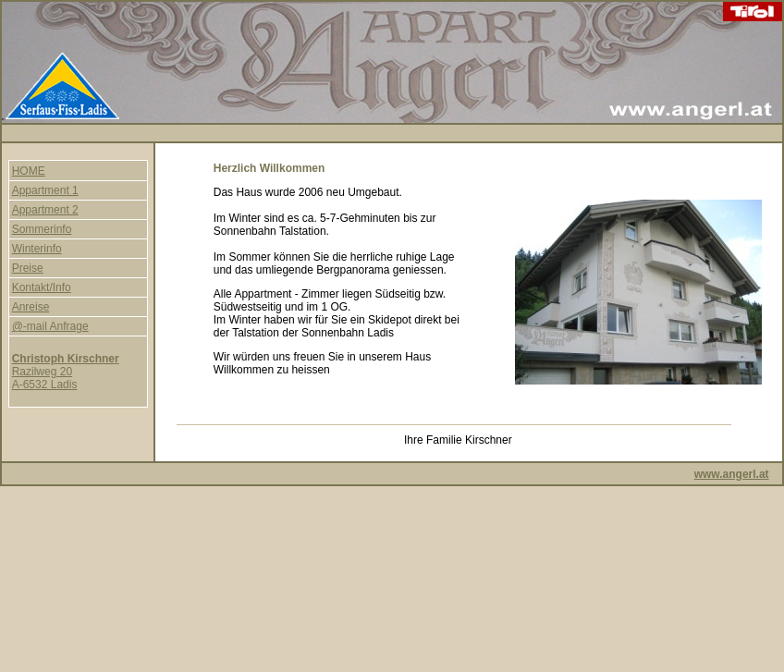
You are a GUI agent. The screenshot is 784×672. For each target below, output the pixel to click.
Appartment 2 (45, 210)
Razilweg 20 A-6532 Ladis (66, 372)
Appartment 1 (45, 190)
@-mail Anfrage (50, 326)
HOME (29, 171)
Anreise (31, 307)
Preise (28, 268)
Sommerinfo (42, 229)
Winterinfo (37, 249)
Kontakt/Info (42, 287)
